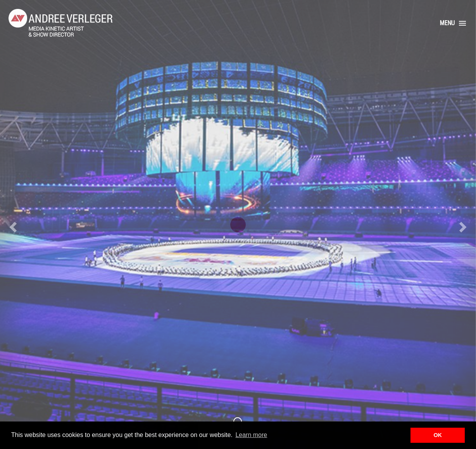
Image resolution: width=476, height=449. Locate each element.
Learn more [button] (251, 435)
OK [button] (438, 435)
